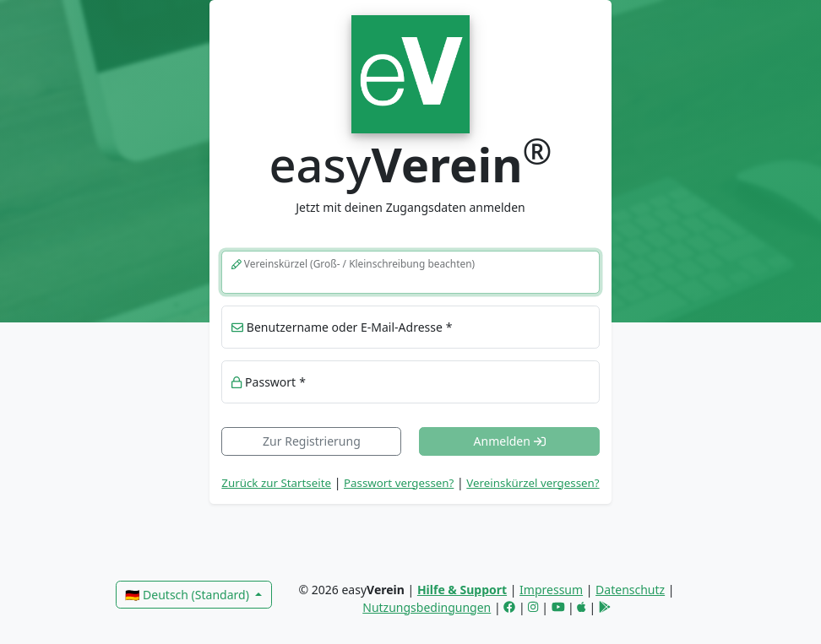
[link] (410, 72)
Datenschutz (630, 590)
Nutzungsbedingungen (427, 607)
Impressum (551, 590)
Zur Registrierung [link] (312, 441)
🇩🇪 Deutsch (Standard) (188, 595)
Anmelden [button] (510, 441)
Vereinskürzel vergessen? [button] (533, 483)
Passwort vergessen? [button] (399, 483)
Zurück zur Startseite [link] (276, 483)
